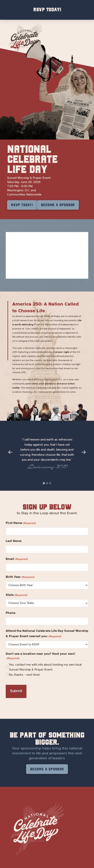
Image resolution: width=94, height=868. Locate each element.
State (16, 595)
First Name (21, 523)
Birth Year (20, 577)
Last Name (14, 541)
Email (17, 559)
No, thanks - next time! (24, 675)
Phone (11, 613)
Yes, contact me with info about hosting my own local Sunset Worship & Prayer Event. (45, 667)
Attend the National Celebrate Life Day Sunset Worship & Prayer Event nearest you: (47, 634)
